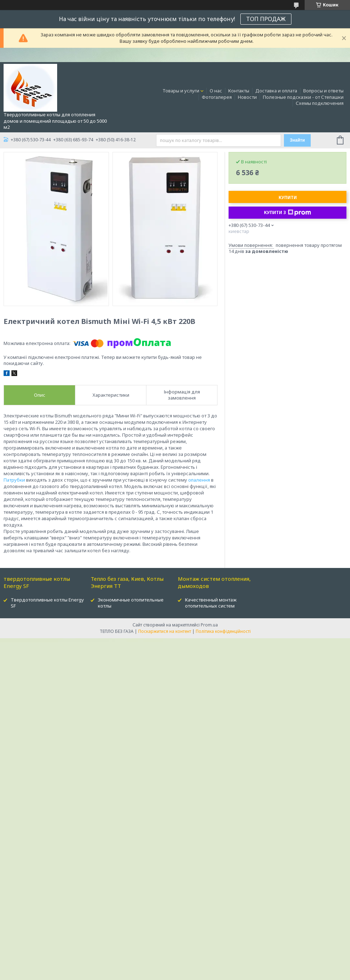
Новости (247, 97)
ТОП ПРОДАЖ (266, 19)
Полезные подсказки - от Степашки (303, 97)
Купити (288, 197)
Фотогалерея (217, 97)
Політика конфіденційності (223, 631)
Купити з (287, 213)
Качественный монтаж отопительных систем (211, 603)
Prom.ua (209, 625)
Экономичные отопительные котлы (131, 603)
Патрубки (14, 480)
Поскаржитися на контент (165, 631)
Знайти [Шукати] (297, 140)
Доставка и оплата (276, 91)
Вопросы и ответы (323, 91)
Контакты (239, 91)
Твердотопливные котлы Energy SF (47, 603)
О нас (216, 91)
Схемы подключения (320, 103)
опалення (199, 480)
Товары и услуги (181, 91)
